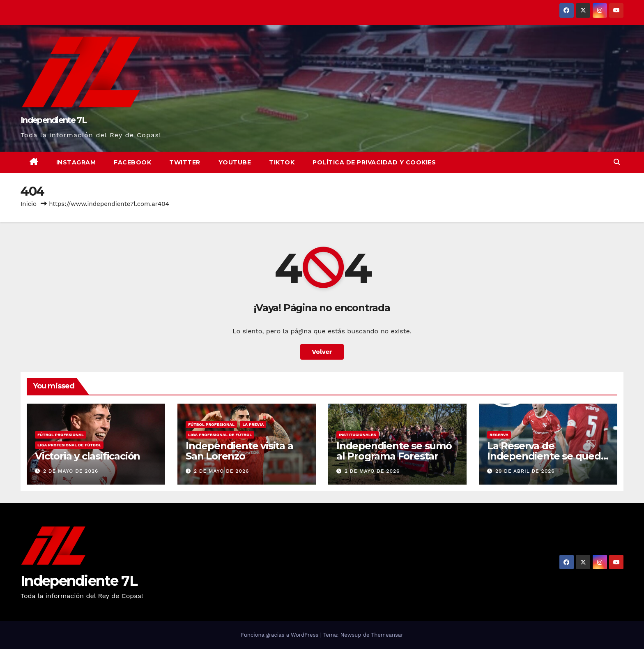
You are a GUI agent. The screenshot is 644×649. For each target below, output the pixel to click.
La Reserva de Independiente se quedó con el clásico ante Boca (547, 456)
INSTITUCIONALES (358, 435)
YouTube (235, 162)
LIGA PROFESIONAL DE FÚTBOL (69, 445)
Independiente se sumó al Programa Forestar (394, 451)
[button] (617, 162)
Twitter (185, 162)
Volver (322, 352)
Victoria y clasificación (87, 456)
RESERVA (499, 435)
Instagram (76, 162)
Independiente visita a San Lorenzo (239, 451)
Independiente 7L (53, 120)
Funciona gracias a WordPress (280, 635)
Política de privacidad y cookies (374, 162)
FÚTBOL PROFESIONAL (61, 435)
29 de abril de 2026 (525, 471)
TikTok (282, 162)
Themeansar (387, 635)
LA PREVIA (253, 424)
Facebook (132, 162)
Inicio (29, 204)
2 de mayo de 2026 (71, 471)
